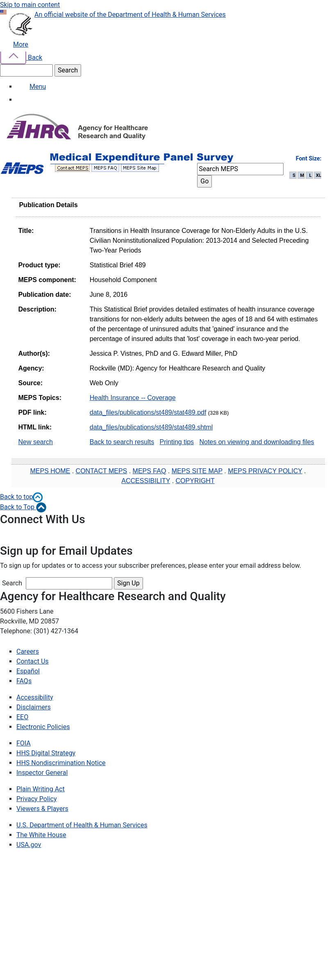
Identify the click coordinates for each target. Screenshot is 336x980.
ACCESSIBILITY (146, 481)
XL (319, 175)
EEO (22, 717)
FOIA (24, 743)
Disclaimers (34, 707)
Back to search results (122, 442)
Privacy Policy (37, 799)
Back (21, 58)
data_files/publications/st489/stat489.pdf (148, 412)
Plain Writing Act (41, 789)
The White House (41, 835)
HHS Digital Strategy (46, 753)
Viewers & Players (42, 809)
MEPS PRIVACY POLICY (265, 471)
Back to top (22, 497)
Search (12, 583)
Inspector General (42, 773)
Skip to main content (30, 5)
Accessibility (35, 697)
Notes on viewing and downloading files (257, 442)
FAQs (24, 681)
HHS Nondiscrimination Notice (61, 763)
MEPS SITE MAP (197, 471)
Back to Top (23, 507)
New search (36, 442)
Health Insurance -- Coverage (133, 398)
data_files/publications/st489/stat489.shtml (151, 427)
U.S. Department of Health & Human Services (82, 825)
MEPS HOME (50, 471)
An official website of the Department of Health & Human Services (130, 15)
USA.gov (29, 845)
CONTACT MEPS (102, 471)
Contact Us (33, 661)
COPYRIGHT (195, 481)
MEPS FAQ (150, 471)
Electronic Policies (43, 727)
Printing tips (177, 442)
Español (28, 671)
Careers (28, 651)
